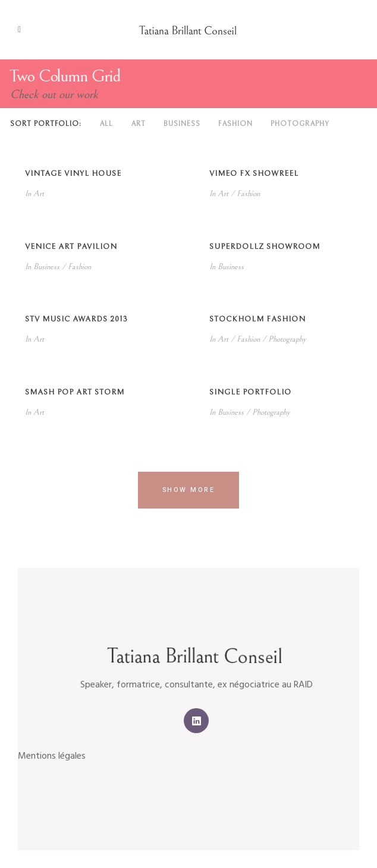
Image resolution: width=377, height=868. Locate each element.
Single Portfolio (250, 392)
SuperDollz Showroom (265, 247)
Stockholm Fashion (257, 319)
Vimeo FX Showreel (254, 174)
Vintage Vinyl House (73, 174)
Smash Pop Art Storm (75, 392)
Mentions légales (52, 756)
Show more (189, 490)
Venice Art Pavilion (71, 247)
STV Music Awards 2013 (76, 319)
